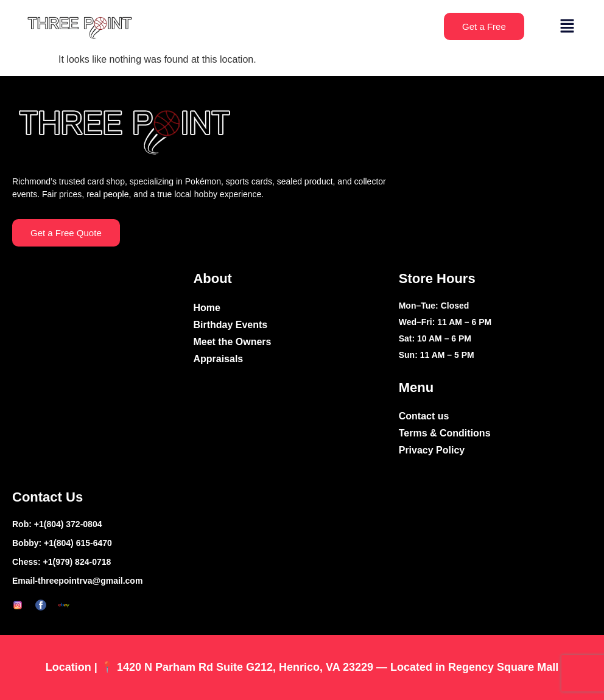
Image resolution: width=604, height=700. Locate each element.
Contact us (424, 416)
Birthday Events (230, 325)
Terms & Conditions (445, 433)
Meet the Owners (232, 342)
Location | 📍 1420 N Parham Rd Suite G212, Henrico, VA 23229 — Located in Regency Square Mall (302, 667)
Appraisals (218, 359)
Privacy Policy (432, 450)
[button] (567, 27)
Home (206, 308)
